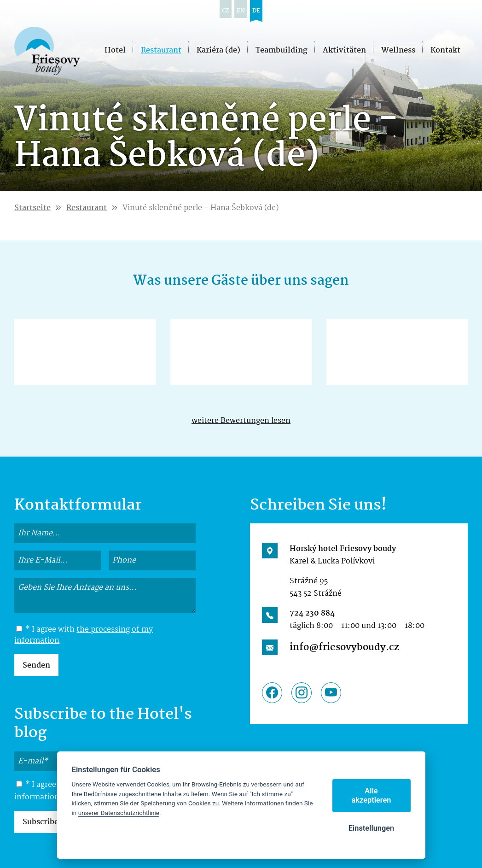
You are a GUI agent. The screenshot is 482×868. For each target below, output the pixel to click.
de (256, 11)
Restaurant (87, 208)
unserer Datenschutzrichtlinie (119, 813)
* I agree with (84, 635)
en (241, 11)
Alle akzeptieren (372, 795)
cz (226, 11)
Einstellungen (372, 828)
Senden (36, 666)
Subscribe (41, 822)
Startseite (32, 208)
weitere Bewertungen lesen (241, 421)
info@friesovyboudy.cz (344, 647)
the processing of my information (84, 635)
